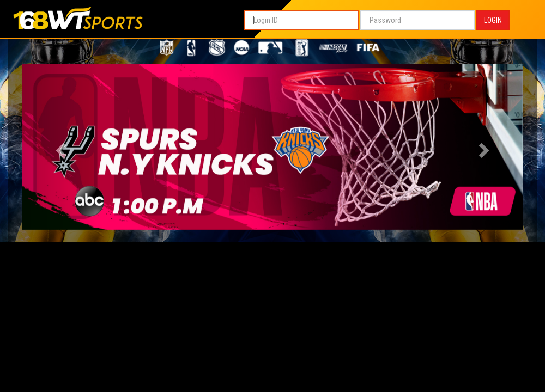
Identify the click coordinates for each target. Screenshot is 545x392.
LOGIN (493, 20)
